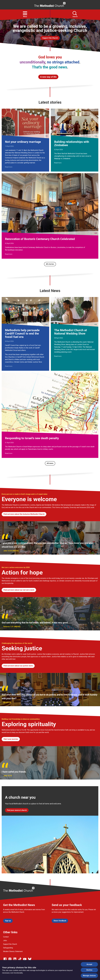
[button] (25, 13)
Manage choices (89, 976)
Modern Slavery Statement (13, 951)
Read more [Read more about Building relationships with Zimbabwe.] (58, 163)
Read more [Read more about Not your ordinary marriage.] (9, 167)
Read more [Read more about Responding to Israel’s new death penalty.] (9, 453)
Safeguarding (8, 948)
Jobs (5, 940)
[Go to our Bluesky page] (30, 959)
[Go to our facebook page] (5, 959)
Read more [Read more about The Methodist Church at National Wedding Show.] (58, 356)
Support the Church (10, 944)
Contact (6, 937)
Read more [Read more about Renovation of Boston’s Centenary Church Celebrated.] (9, 254)
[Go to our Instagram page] (10, 959)
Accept (89, 964)
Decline (89, 970)
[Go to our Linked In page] (15, 959)
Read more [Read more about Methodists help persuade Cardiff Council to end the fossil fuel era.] (9, 366)
